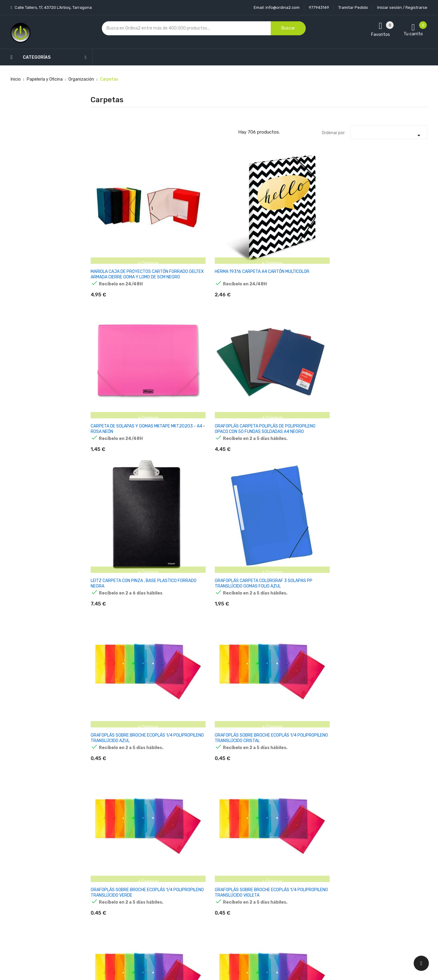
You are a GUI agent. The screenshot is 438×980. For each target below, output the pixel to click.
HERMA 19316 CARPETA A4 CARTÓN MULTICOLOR (172, 208)
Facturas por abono (271, 905)
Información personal (273, 862)
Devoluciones (208, 894)
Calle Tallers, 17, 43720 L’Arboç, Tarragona (53, 7)
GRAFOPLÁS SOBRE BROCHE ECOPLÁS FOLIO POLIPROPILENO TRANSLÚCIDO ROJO (172, 406)
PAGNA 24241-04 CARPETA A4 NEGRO (283, 785)
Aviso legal (205, 873)
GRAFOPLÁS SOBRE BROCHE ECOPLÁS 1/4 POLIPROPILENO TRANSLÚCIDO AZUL (112, 310)
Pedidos (260, 894)
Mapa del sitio (208, 916)
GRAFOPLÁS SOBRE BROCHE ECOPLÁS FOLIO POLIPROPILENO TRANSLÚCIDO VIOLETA (287, 406)
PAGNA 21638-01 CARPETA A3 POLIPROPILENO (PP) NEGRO (399, 694)
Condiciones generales (217, 884)
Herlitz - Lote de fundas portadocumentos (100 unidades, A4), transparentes (172, 598)
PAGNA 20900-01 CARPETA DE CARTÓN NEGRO (227, 595)
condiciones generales (378, 884)
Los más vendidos (156, 873)
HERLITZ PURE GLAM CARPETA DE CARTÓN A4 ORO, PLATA (403, 499)
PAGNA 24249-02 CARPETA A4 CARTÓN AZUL (342, 788)
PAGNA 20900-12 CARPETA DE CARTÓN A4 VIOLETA (345, 595)
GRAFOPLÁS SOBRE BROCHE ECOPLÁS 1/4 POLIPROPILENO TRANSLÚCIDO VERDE (227, 310)
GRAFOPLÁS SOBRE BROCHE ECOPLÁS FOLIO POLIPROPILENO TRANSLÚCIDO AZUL (402, 310)
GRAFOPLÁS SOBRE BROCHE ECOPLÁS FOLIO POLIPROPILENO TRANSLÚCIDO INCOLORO (115, 406)
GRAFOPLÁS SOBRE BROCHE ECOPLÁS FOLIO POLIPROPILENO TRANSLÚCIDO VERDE (229, 406)
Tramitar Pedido (353, 7)
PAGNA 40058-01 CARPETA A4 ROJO (397, 785)
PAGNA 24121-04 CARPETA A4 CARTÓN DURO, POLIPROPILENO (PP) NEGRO (170, 790)
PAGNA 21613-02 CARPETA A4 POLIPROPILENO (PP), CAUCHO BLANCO (284, 694)
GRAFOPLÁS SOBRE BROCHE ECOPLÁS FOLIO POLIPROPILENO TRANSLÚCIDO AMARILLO (345, 310)
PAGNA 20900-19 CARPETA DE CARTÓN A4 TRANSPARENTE (403, 595)
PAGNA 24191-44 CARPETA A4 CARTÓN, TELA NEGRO (228, 788)
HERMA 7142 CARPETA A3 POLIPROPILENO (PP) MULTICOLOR (344, 403)
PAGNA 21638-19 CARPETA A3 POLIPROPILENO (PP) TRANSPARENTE (111, 790)
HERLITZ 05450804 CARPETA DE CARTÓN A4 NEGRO (115, 595)
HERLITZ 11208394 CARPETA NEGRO (109, 496)
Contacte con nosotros (218, 905)
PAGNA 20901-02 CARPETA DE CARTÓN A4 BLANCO (173, 691)
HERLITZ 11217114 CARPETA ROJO (166, 496)
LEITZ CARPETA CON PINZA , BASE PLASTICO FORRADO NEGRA (344, 211)
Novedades (149, 862)
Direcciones (263, 916)
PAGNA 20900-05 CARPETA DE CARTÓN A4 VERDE (288, 595)
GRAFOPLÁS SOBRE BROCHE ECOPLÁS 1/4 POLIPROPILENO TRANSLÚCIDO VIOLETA (286, 310)
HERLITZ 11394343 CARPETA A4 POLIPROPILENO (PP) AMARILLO (226, 502)
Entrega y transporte (216, 862)
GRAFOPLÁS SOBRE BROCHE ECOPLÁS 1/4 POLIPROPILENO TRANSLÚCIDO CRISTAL (171, 310)
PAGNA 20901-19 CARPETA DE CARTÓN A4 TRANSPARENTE (230, 691)
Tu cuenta (264, 850)
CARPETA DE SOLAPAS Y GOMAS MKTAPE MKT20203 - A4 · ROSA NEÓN (230, 213)
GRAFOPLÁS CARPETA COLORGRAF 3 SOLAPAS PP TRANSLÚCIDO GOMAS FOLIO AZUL (402, 213)
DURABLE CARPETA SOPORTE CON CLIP (340, 496)
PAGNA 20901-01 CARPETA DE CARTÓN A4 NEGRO (115, 691)
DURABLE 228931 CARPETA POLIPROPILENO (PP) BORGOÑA (284, 502)
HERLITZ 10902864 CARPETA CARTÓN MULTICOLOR (398, 403)
